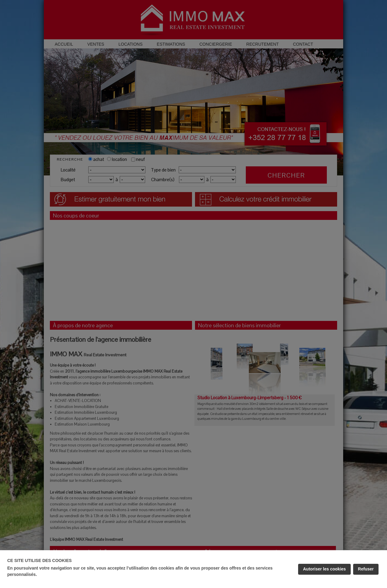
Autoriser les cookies (324, 569)
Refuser (366, 569)
